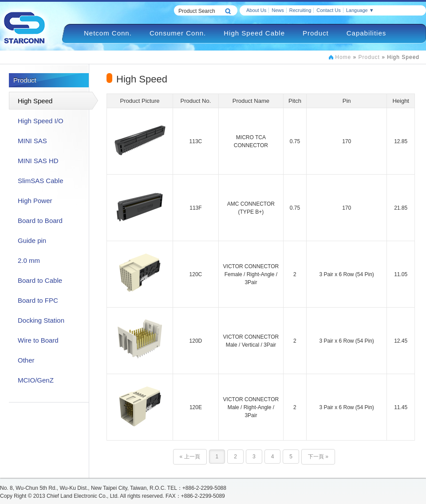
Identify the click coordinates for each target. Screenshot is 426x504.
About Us (256, 10)
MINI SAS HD (38, 161)
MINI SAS (32, 141)
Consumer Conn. (178, 33)
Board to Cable (40, 280)
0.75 (295, 141)
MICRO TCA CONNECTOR (251, 141)
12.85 (401, 141)
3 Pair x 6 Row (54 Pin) (346, 274)
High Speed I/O (41, 121)
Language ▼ (360, 10)
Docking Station (41, 320)
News (278, 10)
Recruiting (300, 10)
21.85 (401, 208)
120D (196, 341)
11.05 (401, 274)
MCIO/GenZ (36, 380)
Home (343, 57)
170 (347, 141)
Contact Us (328, 10)
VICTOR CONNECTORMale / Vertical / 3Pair (251, 341)
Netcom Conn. (108, 33)
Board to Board (40, 221)
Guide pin (32, 240)
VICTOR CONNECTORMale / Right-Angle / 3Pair (251, 407)
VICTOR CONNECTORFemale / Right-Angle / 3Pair (251, 274)
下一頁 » (318, 457)
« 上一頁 (190, 457)
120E (196, 407)
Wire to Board (38, 340)
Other (26, 360)
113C (196, 141)
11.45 (401, 407)
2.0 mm (29, 260)
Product (316, 33)
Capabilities (367, 33)
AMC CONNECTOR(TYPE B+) (251, 208)
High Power (35, 201)
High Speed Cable (254, 33)
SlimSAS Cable (41, 181)
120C (196, 274)
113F (195, 208)
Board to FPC (38, 300)
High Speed (35, 101)
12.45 (401, 341)
